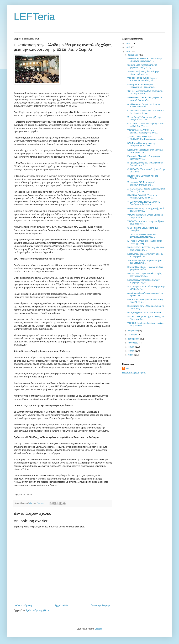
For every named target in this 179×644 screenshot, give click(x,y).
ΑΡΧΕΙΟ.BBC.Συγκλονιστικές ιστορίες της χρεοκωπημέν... (145, 275)
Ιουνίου (131, 351)
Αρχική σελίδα (61, 605)
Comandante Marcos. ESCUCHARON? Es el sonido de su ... (145, 112)
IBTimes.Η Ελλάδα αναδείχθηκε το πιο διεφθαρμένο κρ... (145, 242)
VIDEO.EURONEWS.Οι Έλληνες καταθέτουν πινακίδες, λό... (142, 79)
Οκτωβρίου (133, 335)
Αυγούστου (133, 343)
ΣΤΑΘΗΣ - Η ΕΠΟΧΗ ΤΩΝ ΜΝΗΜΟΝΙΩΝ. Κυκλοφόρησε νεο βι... (146, 138)
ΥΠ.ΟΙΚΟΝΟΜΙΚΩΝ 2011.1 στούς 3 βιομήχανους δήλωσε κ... (144, 203)
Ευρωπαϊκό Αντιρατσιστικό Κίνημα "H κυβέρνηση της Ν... (144, 281)
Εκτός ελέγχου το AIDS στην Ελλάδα (144, 313)
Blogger (98, 629)
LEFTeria (34, 17)
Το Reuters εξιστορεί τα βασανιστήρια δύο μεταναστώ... (144, 262)
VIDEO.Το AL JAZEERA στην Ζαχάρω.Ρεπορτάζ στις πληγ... (143, 131)
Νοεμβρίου (133, 331)
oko (127, 368)
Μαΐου (131, 355)
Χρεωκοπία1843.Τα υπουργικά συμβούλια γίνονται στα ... (141, 183)
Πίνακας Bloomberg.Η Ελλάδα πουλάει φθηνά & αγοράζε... (145, 268)
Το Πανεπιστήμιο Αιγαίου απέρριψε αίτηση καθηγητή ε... (143, 73)
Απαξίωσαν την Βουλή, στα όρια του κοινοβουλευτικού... (144, 105)
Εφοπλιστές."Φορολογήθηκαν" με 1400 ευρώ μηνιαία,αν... (145, 255)
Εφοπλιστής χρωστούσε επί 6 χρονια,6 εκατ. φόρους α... (145, 151)
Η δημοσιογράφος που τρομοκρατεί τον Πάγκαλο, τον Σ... (145, 164)
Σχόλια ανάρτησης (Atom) (38, 610)
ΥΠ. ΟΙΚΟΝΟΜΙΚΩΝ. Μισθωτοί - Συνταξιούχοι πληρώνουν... (142, 236)
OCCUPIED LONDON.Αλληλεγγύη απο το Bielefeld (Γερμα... (145, 125)
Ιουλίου (131, 347)
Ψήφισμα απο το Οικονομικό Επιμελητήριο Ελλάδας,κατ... (142, 86)
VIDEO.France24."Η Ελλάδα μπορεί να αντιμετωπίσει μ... (145, 216)
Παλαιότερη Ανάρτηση (101, 605)
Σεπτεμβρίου (134, 339)
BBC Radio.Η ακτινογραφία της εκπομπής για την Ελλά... (142, 144)
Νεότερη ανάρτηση (23, 605)
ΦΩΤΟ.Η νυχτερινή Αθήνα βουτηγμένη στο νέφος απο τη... (145, 92)
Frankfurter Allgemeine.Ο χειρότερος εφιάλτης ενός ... (144, 157)
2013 (128, 47)
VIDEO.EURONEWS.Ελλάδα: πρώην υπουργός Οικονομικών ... (144, 60)
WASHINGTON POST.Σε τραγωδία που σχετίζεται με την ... (146, 249)
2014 (128, 43)
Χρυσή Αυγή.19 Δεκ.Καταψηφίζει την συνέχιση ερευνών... (144, 118)
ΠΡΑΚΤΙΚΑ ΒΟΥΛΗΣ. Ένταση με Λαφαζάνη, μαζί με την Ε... (142, 197)
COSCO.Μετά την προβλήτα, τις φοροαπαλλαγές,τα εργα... (142, 66)
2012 (128, 52)
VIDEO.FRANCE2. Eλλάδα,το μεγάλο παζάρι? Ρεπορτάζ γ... (144, 99)
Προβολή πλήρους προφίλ (134, 373)
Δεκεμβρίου (133, 55)
